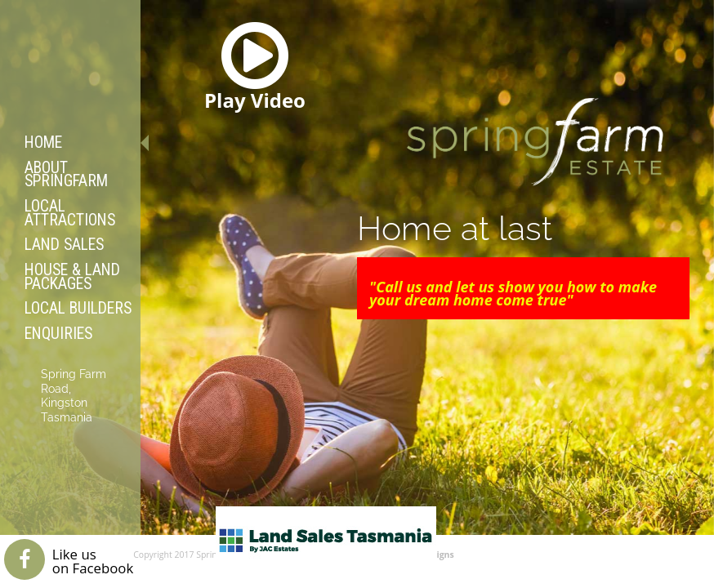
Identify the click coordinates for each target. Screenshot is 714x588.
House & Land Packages (72, 277)
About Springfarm (66, 175)
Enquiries (58, 334)
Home (43, 143)
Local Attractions (70, 213)
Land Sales (64, 245)
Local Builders (78, 308)
